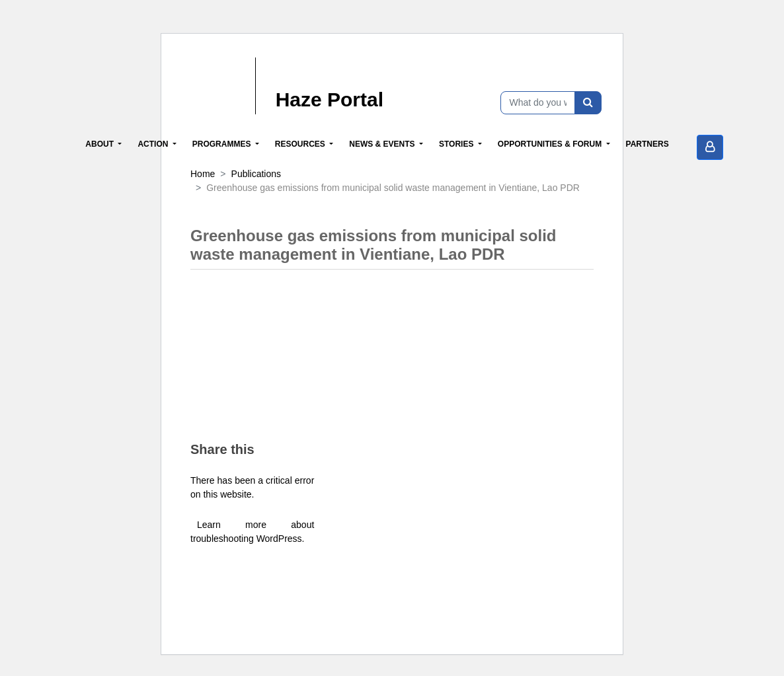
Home (203, 174)
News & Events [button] (383, 144)
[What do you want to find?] (538, 103)
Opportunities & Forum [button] (551, 144)
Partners (647, 144)
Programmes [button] (223, 144)
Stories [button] (457, 144)
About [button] (100, 144)
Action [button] (154, 144)
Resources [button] (301, 144)
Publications (256, 174)
